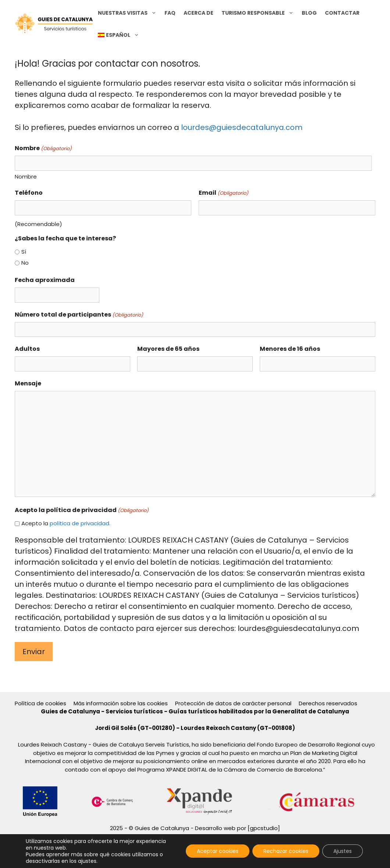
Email (224, 193)
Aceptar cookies (218, 851)
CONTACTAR (342, 13)
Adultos (27, 349)
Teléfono (29, 193)
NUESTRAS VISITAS (129, 13)
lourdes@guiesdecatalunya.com (242, 127)
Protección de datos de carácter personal (233, 703)
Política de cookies (40, 703)
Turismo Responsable (260, 13)
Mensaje (28, 383)
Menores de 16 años (290, 349)
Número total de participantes (79, 315)
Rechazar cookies (286, 851)
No (25, 263)
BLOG (309, 13)
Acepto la (66, 523)
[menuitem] (118, 35)
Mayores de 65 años (168, 349)
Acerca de (198, 13)
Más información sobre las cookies (121, 703)
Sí (24, 252)
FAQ (170, 13)
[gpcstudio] (264, 828)
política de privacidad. (80, 523)
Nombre (26, 177)
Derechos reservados (328, 703)
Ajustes (343, 851)
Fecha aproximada (45, 280)
